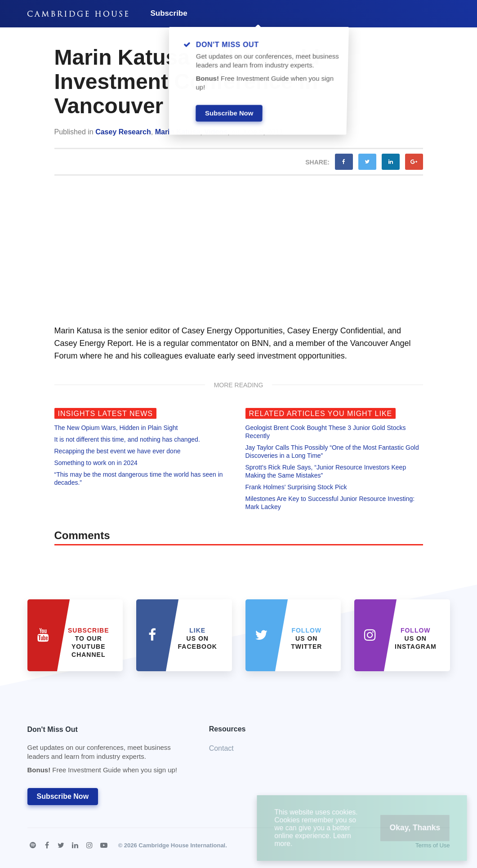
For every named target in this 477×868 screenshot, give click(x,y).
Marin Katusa (178, 132)
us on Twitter (306, 638)
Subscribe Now (63, 796)
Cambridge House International (182, 845)
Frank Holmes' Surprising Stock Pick (296, 487)
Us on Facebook (198, 638)
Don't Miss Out (107, 752)
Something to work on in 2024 (96, 463)
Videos (216, 132)
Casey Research (123, 132)
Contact (221, 748)
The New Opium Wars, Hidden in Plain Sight (116, 428)
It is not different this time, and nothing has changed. (127, 439)
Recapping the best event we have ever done (118, 451)
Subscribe (169, 13)
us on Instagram (416, 638)
